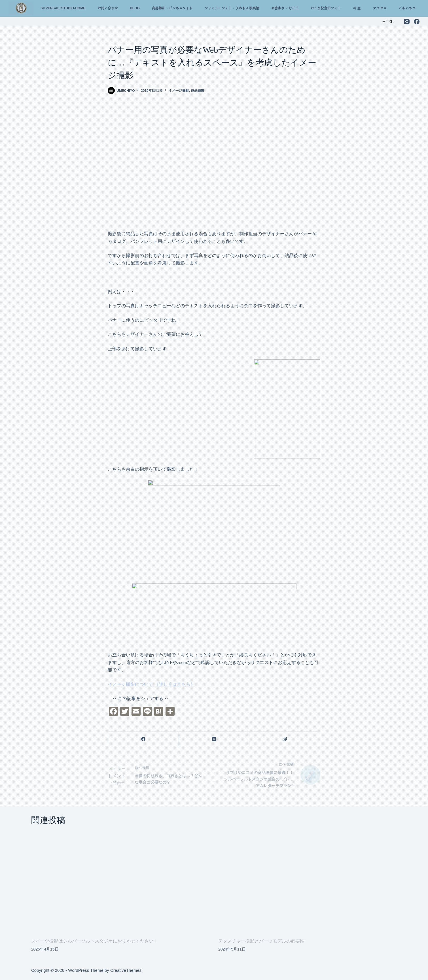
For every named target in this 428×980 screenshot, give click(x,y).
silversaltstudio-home (63, 8)
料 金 (357, 8)
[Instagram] (407, 22)
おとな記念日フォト (326, 8)
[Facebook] (417, 22)
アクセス (380, 8)
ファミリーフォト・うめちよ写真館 (232, 8)
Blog (135, 8)
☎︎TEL (388, 21)
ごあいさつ (407, 8)
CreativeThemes (126, 970)
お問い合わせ (108, 8)
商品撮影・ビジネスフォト (172, 8)
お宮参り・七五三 (285, 8)
